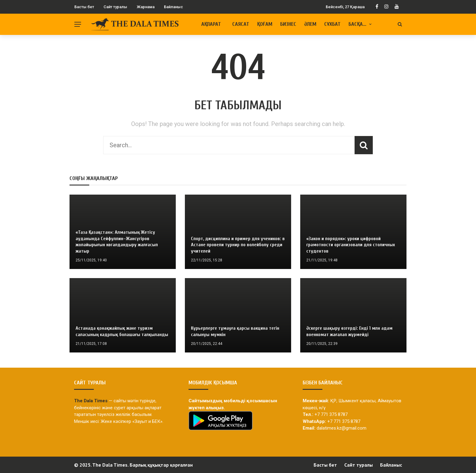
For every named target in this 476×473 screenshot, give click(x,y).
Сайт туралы (115, 7)
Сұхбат (332, 24)
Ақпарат (211, 24)
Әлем (310, 24)
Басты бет (84, 7)
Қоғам (265, 24)
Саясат (241, 24)
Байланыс (173, 7)
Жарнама (146, 7)
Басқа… (357, 24)
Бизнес (288, 24)
